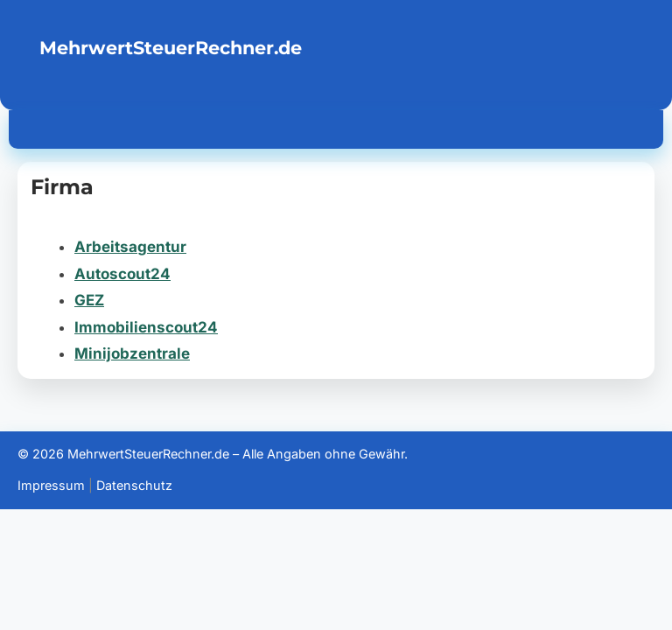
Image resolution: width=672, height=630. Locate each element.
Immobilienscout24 (146, 327)
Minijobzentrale (132, 353)
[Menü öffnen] (639, 126)
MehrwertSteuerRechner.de (171, 48)
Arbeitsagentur (130, 247)
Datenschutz (134, 485)
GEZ (89, 300)
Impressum (51, 485)
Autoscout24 (122, 274)
